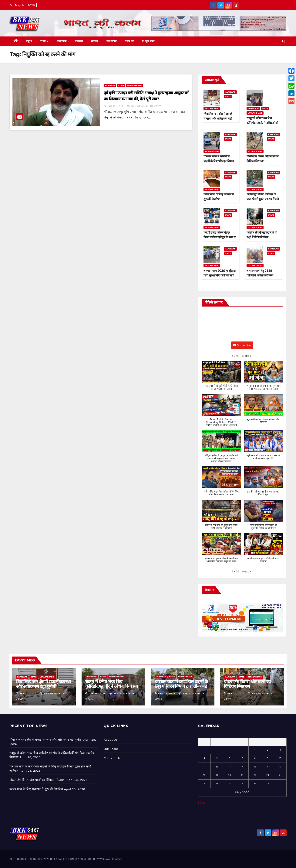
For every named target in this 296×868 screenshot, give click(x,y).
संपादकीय (112, 41)
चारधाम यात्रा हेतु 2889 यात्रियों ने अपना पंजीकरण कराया (260, 275)
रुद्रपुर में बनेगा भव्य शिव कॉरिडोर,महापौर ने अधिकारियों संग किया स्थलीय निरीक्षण (262, 123)
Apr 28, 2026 (28, 693)
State (121, 86)
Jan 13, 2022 (115, 106)
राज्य (44, 41)
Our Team (111, 749)
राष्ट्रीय (29, 41)
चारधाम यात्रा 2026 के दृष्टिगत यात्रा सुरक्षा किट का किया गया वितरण (220, 275)
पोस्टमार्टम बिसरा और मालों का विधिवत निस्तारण (247, 684)
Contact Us (112, 758)
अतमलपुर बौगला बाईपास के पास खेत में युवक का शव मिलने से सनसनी (263, 199)
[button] (284, 41)
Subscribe (242, 345)
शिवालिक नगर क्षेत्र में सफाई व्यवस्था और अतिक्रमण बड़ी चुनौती (218, 119)
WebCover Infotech (111, 859)
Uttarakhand (135, 86)
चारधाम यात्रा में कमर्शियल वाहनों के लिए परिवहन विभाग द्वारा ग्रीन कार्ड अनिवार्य (219, 161)
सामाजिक (62, 41)
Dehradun (253, 109)
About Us (111, 740)
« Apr (202, 803)
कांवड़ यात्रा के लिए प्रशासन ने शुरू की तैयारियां (36, 789)
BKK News (136, 106)
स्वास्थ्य (95, 41)
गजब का (129, 41)
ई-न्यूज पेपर (148, 41)
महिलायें (79, 41)
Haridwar (110, 86)
